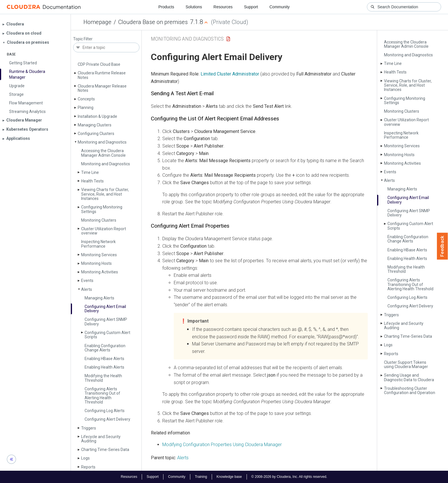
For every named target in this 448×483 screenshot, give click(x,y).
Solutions (194, 7)
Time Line (90, 172)
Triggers (89, 428)
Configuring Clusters (96, 134)
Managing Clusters (95, 125)
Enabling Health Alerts (104, 367)
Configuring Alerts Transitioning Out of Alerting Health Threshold (102, 395)
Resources (223, 7)
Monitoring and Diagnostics (102, 142)
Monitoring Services (99, 255)
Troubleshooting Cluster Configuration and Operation (410, 390)
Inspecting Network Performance (98, 244)
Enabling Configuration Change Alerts (105, 348)
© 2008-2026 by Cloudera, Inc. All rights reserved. (289, 477)
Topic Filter (83, 39)
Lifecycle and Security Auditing (101, 439)
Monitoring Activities (100, 272)
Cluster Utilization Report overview (104, 231)
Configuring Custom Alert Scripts (107, 335)
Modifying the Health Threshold (103, 378)
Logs (85, 458)
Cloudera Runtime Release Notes (102, 75)
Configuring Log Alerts (105, 411)
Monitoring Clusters (99, 220)
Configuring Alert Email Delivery (105, 309)
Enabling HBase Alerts (104, 359)
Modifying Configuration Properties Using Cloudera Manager (222, 445)
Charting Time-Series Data (105, 450)
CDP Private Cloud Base (99, 64)
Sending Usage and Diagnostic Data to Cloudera (409, 377)
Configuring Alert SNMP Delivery (106, 322)
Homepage (97, 22)
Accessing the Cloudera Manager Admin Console (103, 153)
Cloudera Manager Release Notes (102, 88)
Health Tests (92, 181)
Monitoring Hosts (96, 263)
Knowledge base (229, 477)
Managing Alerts (99, 298)
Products (166, 7)
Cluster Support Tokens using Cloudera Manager (406, 364)
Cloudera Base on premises (153, 22)
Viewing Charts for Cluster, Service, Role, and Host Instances (105, 194)
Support (251, 7)
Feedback (442, 246)
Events (87, 281)
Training (201, 477)
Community (280, 7)
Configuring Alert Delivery (107, 419)
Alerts (87, 289)
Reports (88, 467)
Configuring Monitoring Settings (102, 209)
